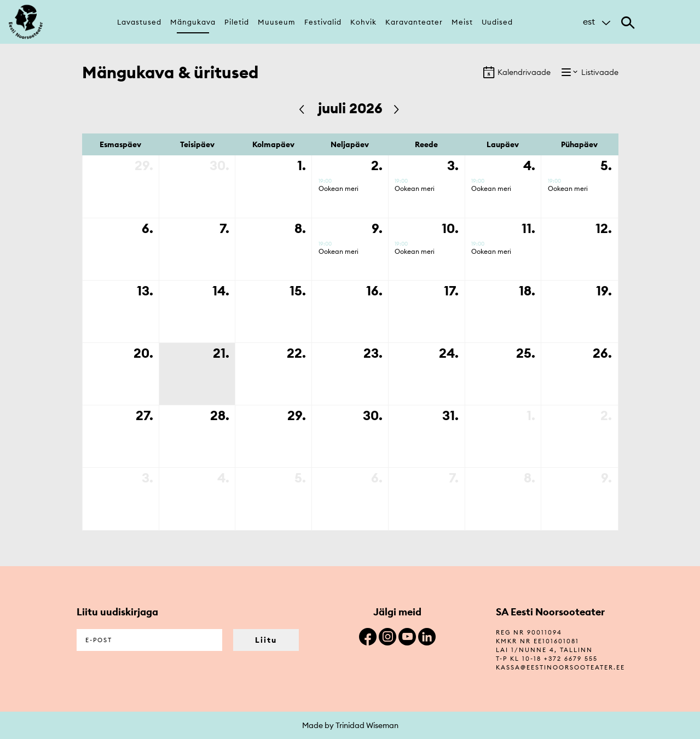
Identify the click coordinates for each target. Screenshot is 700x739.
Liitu (266, 640)
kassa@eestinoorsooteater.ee (560, 667)
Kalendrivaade (517, 72)
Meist (462, 22)
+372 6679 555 (571, 659)
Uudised (497, 22)
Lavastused (139, 22)
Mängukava (193, 22)
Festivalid (323, 22)
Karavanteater (414, 22)
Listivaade (590, 72)
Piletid (237, 22)
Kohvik (363, 22)
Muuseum (277, 22)
